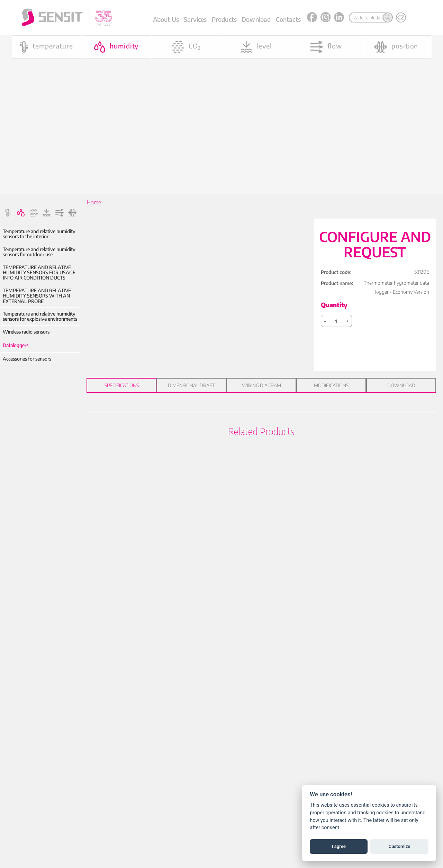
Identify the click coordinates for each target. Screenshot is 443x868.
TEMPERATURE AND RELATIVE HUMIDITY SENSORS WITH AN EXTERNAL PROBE (37, 296)
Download (256, 19)
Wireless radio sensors (26, 332)
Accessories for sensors (27, 359)
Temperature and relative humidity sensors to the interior (39, 234)
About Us (166, 19)
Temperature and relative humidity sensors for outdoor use (39, 252)
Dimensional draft (191, 385)
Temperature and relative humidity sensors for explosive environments (40, 316)
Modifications (331, 385)
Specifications (122, 385)
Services (195, 19)
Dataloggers (16, 345)
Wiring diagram (261, 385)
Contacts (288, 19)
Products (224, 19)
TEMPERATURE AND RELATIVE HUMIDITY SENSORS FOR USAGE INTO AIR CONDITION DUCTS (39, 273)
